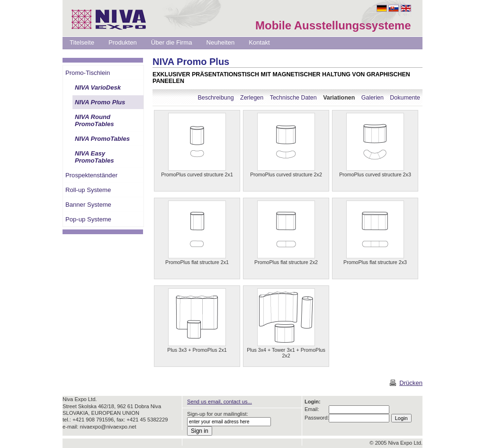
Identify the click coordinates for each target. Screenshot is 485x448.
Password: (317, 418)
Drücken (411, 383)
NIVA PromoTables (102, 139)
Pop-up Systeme (88, 219)
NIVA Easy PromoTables (94, 157)
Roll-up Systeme (88, 190)
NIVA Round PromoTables (94, 120)
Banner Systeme (88, 205)
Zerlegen (252, 98)
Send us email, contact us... (220, 402)
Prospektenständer (91, 175)
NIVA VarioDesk (98, 87)
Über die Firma (172, 42)
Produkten (123, 42)
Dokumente (405, 98)
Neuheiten (220, 42)
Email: (312, 409)
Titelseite (82, 42)
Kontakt (259, 42)
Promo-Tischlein (88, 73)
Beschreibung (216, 98)
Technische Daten (293, 98)
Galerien (373, 98)
